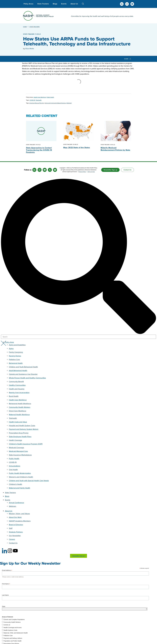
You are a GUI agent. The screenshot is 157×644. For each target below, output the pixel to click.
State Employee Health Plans (20, 437)
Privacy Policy (82, 172)
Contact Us (13, 543)
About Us (74, 4)
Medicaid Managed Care (18, 451)
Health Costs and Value (18, 422)
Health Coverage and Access (13, 628)
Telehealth (39, 100)
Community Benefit (16, 381)
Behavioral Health (16, 363)
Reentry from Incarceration (19, 392)
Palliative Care (14, 359)
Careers (12, 539)
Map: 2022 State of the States (77, 147)
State (4, 606)
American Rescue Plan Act (37, 103)
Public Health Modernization (20, 473)
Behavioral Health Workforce (20, 404)
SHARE (128, 59)
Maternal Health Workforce (19, 415)
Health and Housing (17, 389)
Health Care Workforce (40, 97)
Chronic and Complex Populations (14, 620)
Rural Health (14, 396)
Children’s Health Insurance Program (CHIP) (26, 444)
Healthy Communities (17, 385)
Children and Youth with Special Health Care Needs (29, 481)
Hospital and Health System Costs (22, 426)
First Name (6, 584)
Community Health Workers (20, 407)
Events (64, 4)
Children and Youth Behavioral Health (23, 367)
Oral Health (13, 470)
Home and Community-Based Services (55, 103)
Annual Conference (16, 503)
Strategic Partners (16, 532)
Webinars (12, 506)
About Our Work (15, 517)
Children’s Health (16, 484)
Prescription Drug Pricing (19, 433)
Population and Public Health (13, 641)
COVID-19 (32, 100)
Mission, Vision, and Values (19, 514)
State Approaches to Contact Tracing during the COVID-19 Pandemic (39, 150)
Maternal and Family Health (20, 488)
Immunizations (15, 466)
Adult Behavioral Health (18, 370)
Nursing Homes (15, 356)
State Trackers (43, 4)
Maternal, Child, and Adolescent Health (16, 633)
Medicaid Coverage (16, 448)
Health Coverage (15, 440)
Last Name (5, 595)
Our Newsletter (15, 536)
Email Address (7, 570)
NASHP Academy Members (20, 521)
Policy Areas (28, 4)
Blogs (55, 4)
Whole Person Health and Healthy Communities (27, 378)
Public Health (50, 97)
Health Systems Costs (10, 630)
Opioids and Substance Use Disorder (23, 374)
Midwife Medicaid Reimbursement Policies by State (115, 149)
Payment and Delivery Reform (13, 638)
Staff (11, 528)
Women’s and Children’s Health (21, 477)
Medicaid (69, 103)
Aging (11, 348)
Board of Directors (16, 525)
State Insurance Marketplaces (20, 455)
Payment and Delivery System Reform (24, 429)
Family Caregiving (16, 352)
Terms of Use (91, 172)
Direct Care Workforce (18, 411)
